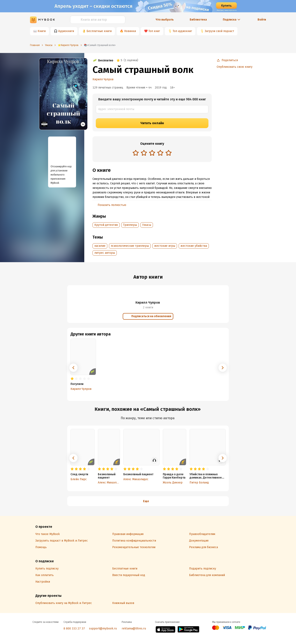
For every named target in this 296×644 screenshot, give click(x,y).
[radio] (136, 153)
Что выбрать (165, 20)
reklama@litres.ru (134, 629)
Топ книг (154, 31)
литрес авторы (105, 253)
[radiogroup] (152, 153)
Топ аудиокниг (182, 31)
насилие (100, 246)
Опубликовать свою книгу (235, 67)
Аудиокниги (66, 31)
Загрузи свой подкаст (219, 31)
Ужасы (147, 225)
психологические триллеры (130, 246)
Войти (262, 20)
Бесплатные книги (99, 31)
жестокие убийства (194, 246)
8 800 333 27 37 (74, 629)
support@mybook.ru (103, 629)
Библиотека (198, 20)
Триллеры (130, 225)
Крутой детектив (106, 225)
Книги (42, 31)
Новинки (130, 31)
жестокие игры (165, 246)
